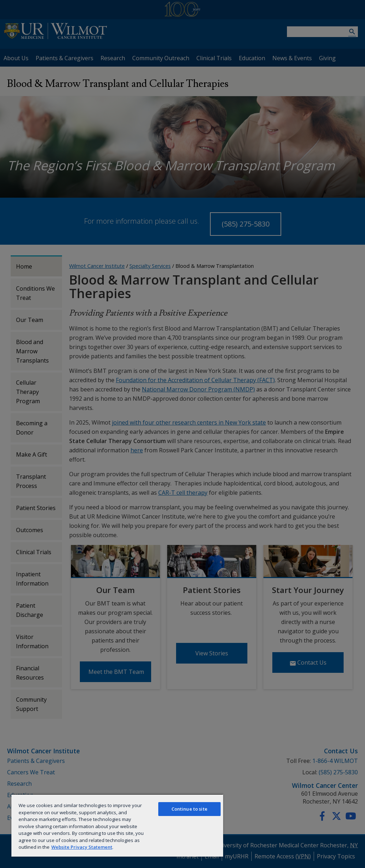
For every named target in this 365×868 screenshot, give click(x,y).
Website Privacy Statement (82, 847)
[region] (117, 825)
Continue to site (189, 809)
